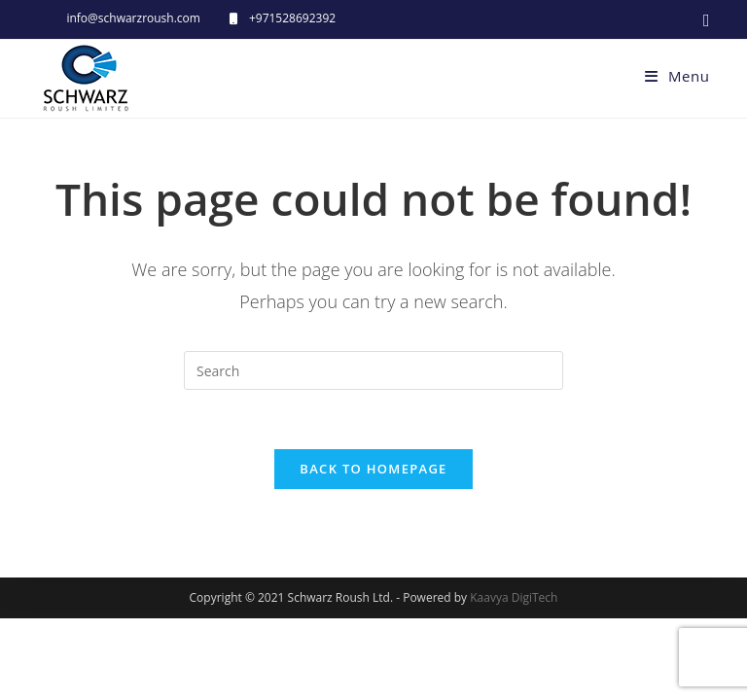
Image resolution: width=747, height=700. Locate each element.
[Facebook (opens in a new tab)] (704, 19)
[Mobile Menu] (677, 76)
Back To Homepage (373, 469)
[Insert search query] (373, 370)
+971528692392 (292, 18)
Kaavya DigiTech (514, 679)
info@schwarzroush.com (133, 18)
